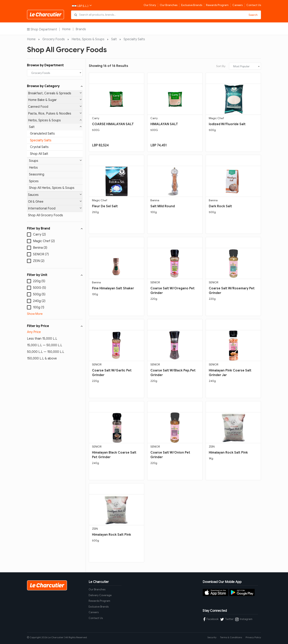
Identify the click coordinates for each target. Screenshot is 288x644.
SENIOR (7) (41, 254)
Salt (114, 39)
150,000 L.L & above (42, 358)
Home (66, 29)
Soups (55, 161)
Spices (34, 181)
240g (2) (39, 301)
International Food (55, 208)
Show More (35, 314)
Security (212, 637)
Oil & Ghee (55, 202)
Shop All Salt (39, 154)
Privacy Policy (253, 637)
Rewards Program (217, 5)
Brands (81, 29)
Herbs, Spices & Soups (88, 39)
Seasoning (37, 174)
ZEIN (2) (39, 261)
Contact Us (254, 5)
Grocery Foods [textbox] (41, 73)
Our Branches (169, 5)
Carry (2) (39, 234)
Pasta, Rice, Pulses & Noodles (55, 113)
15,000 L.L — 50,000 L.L (45, 345)
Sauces (55, 195)
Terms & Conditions (231, 637)
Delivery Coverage (100, 595)
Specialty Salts (134, 39)
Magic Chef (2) (44, 241)
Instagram (244, 619)
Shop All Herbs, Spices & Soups (52, 188)
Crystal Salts (39, 147)
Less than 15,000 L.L (42, 339)
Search (253, 15)
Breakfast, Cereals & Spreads (55, 93)
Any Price (34, 332)
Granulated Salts (42, 134)
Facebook (211, 619)
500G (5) (39, 288)
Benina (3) (40, 248)
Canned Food (55, 107)
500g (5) (39, 294)
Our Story (150, 5)
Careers (237, 5)
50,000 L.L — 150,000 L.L (46, 352)
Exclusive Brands (192, 5)
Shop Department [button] (42, 29)
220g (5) (39, 281)
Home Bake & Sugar (55, 100)
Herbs (33, 168)
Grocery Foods (54, 39)
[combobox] (55, 73)
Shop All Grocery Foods (45, 215)
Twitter (227, 619)
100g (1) (39, 307)
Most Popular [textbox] (241, 66)
